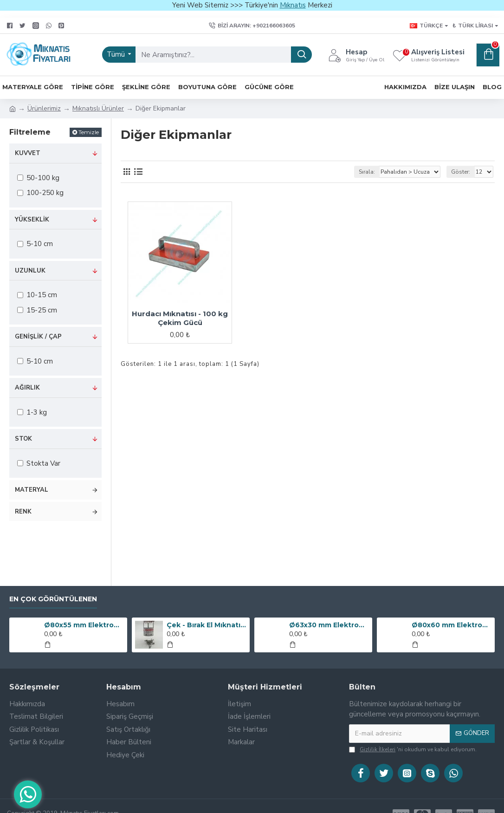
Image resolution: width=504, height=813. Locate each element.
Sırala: (367, 172)
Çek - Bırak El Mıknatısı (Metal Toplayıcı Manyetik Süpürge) (207, 625)
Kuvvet (28, 153)
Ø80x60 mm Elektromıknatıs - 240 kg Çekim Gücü (452, 625)
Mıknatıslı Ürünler (98, 108)
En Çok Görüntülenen (53, 599)
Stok (23, 439)
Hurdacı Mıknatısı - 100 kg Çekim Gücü (180, 318)
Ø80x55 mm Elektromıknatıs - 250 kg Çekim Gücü (84, 625)
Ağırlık (27, 388)
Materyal (32, 490)
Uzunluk (30, 271)
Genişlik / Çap (38, 337)
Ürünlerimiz (44, 108)
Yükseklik (32, 220)
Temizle (89, 132)
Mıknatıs (293, 5)
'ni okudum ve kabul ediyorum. (413, 749)
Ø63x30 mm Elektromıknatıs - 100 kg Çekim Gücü (329, 625)
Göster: (461, 172)
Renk (23, 512)
